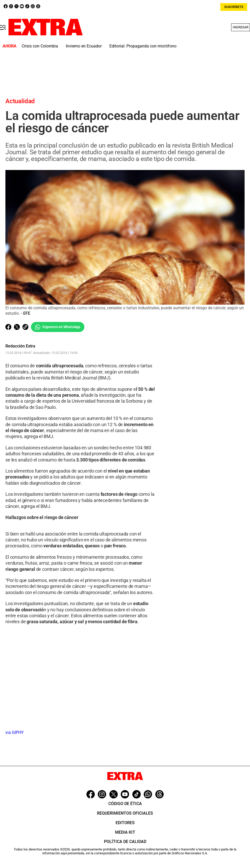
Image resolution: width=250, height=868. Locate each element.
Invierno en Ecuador (84, 46)
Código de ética (125, 804)
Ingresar (241, 27)
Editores (125, 823)
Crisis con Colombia (40, 46)
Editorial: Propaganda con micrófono (143, 46)
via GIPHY (15, 733)
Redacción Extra (20, 346)
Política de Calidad (125, 842)
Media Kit (125, 832)
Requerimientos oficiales (125, 813)
